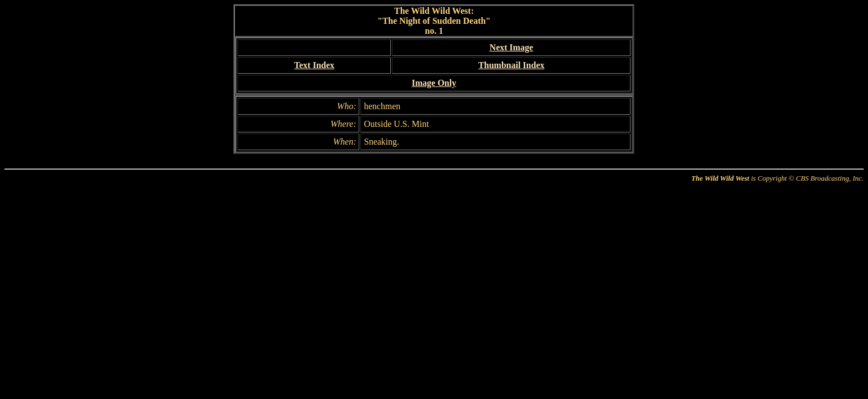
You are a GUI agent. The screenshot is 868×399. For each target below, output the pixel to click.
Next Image (511, 47)
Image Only (434, 83)
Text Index (314, 65)
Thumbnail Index (512, 65)
